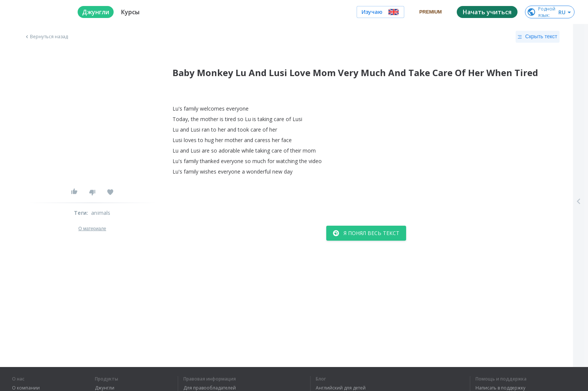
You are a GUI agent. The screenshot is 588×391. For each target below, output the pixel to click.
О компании (26, 388)
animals (101, 213)
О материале (92, 229)
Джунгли (105, 388)
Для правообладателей (210, 388)
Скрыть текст (538, 37)
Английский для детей (341, 388)
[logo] (39, 12)
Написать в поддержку (500, 388)
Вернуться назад (46, 37)
